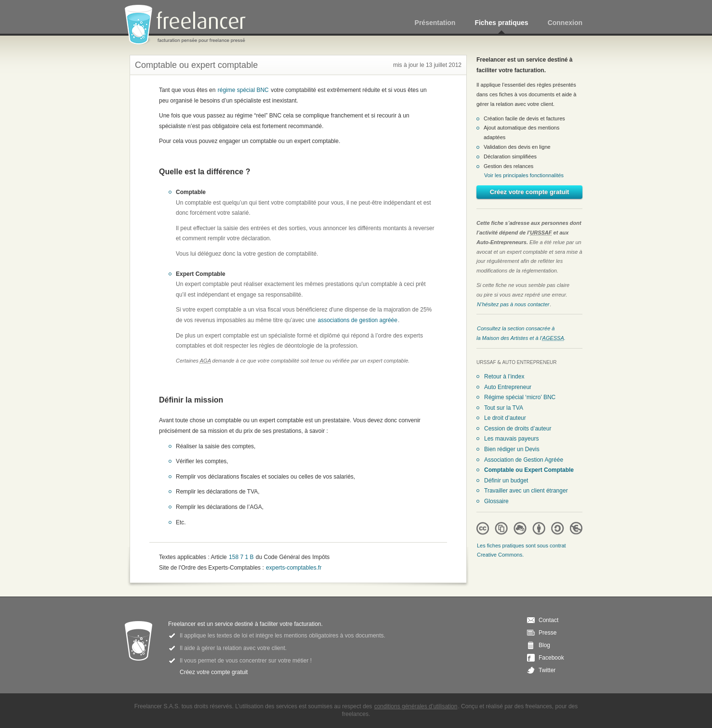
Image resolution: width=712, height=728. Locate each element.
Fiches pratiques (501, 23)
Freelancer (191, 25)
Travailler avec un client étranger (526, 491)
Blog (544, 645)
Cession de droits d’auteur (518, 429)
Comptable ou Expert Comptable (529, 470)
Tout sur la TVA (504, 408)
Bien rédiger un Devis (512, 449)
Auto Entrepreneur (508, 387)
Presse (547, 633)
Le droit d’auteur (505, 418)
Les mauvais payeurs (511, 439)
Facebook (551, 658)
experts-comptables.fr (294, 568)
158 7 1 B (241, 557)
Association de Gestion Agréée (524, 460)
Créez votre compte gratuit (530, 192)
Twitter (547, 670)
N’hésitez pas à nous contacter (513, 304)
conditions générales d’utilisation (416, 706)
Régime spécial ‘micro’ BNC (520, 397)
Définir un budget (506, 481)
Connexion (565, 23)
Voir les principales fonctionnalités (524, 175)
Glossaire (496, 501)
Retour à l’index (504, 377)
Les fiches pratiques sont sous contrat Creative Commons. (521, 550)
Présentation (435, 23)
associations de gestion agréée (358, 320)
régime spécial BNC (243, 90)
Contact (548, 620)
